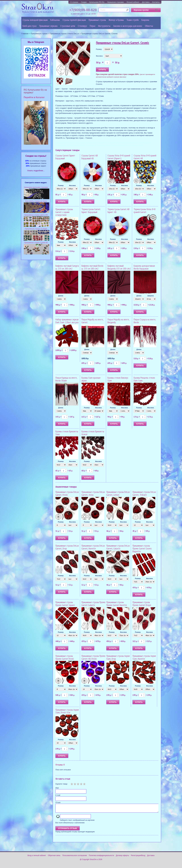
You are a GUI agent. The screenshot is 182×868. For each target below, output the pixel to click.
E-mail (58, 795)
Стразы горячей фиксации (74, 20)
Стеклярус (82, 26)
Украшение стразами (115, 2)
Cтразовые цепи (68, 26)
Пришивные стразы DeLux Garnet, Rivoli (67, 493)
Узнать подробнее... (36, 171)
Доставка (146, 2)
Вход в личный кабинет (37, 857)
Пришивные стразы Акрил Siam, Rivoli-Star (67, 711)
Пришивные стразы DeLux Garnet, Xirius (93, 493)
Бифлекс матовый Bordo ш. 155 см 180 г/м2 (92, 267)
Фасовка (99, 56)
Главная (25, 34)
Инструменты (104, 26)
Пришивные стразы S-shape (36, 229)
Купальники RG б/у (97, 2)
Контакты (156, 2)
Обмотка (149, 26)
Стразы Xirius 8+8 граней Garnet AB (145, 157)
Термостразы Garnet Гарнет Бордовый (91, 211)
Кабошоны (55, 20)
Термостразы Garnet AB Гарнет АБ (118, 211)
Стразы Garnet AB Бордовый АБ (90, 157)
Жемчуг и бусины (116, 20)
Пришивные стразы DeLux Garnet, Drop (67, 547)
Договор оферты (122, 857)
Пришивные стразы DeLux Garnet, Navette (93, 547)
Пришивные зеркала (48, 26)
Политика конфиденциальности (101, 857)
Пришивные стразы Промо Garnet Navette (117, 604)
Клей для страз (30, 26)
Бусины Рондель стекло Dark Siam (144, 379)
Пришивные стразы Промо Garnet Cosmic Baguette (142, 548)
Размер (99, 49)
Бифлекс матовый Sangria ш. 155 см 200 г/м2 (67, 267)
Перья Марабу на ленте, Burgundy (118, 321)
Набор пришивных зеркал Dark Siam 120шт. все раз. (67, 321)
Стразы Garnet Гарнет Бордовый (65, 157)
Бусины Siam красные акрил (91, 379)
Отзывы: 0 (60, 765)
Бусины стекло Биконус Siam (118, 379)
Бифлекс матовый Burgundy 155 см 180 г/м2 (119, 267)
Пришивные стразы (97, 20)
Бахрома (145, 20)
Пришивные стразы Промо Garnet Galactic (93, 604)
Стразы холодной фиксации (35, 20)
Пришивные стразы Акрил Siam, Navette (144, 657)
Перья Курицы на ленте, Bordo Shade (66, 379)
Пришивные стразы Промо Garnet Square (65, 604)
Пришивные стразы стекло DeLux (64, 34)
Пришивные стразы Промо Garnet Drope (142, 604)
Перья (92, 26)
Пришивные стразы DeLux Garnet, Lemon (118, 493)
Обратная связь (54, 857)
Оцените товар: (62, 784)
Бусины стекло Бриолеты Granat (93, 433)
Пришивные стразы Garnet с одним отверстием (64, 212)
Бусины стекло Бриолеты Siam (67, 433)
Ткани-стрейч (133, 20)
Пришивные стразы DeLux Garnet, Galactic (118, 547)
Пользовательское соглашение (75, 857)
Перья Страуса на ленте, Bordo (145, 321)
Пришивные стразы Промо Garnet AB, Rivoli (93, 657)
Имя (57, 788)
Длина (61, 296)
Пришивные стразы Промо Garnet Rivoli (65, 657)
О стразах (74, 2)
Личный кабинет (133, 2)
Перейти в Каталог (34, 97)
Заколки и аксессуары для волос (128, 26)
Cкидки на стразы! (36, 156)
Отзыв (58, 802)
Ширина (151, 296)
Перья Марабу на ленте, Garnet (92, 321)
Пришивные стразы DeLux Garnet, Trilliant (144, 493)
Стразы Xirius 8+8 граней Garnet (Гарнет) (119, 157)
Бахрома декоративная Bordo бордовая (144, 267)
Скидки (84, 2)
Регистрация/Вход (138, 857)
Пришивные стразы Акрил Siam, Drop (118, 657)
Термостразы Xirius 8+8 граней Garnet (145, 211)
